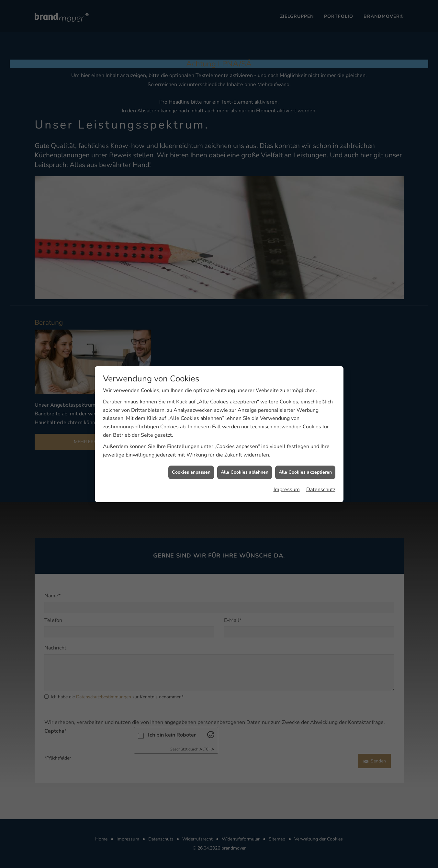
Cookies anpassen (191, 449)
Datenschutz (321, 466)
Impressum (287, 466)
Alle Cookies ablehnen (245, 449)
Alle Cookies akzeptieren (305, 449)
